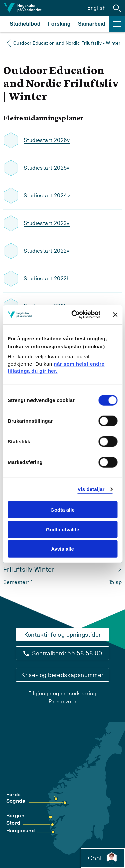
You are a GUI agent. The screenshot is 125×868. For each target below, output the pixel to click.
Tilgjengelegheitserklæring (62, 693)
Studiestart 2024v (47, 195)
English (96, 8)
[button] (117, 8)
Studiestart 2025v (47, 168)
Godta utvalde (62, 529)
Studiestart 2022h (47, 278)
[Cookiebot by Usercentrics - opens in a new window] (74, 315)
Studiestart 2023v (47, 223)
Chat (103, 858)
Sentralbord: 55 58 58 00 (67, 653)
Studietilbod (25, 24)
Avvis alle (62, 549)
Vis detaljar (91, 489)
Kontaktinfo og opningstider (63, 634)
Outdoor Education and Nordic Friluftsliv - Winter (67, 43)
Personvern (63, 701)
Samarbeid (92, 24)
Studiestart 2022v (47, 251)
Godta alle (62, 510)
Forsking (59, 24)
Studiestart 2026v (47, 140)
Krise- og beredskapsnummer (62, 675)
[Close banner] (115, 315)
